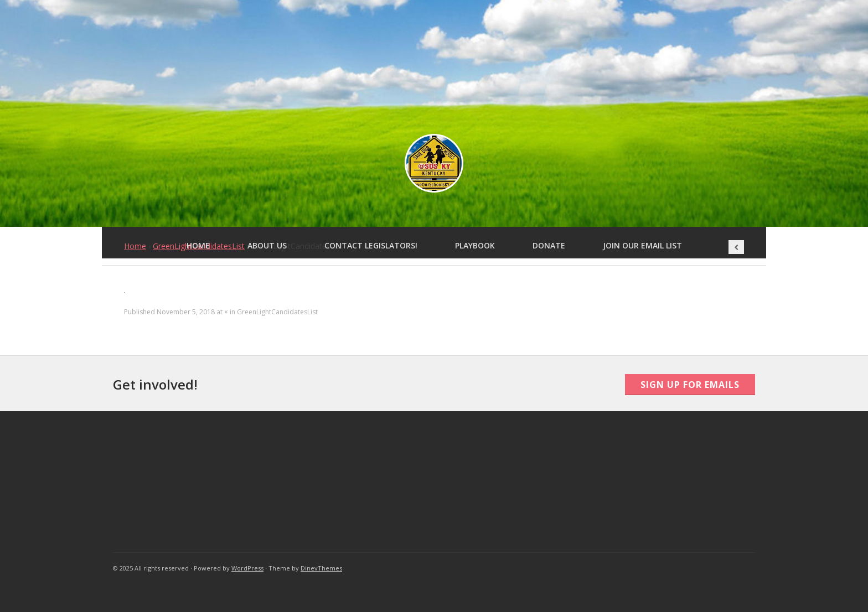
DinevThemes (321, 568)
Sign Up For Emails (690, 385)
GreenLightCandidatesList (277, 312)
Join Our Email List (642, 245)
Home (198, 245)
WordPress (247, 568)
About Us (267, 245)
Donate (549, 245)
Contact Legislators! (371, 245)
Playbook (475, 245)
